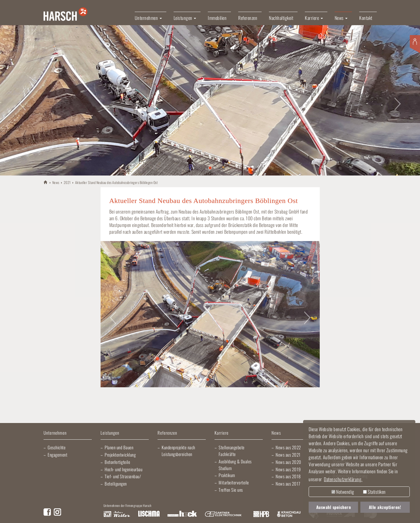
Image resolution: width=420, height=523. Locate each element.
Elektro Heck (182, 514)
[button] (21, 100)
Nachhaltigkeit (281, 18)
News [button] (341, 18)
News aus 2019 (288, 469)
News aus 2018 (288, 476)
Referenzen (248, 18)
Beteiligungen (116, 484)
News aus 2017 (288, 484)
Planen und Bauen (119, 447)
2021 (67, 182)
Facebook (47, 512)
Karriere (222, 433)
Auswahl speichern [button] (334, 507)
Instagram (57, 512)
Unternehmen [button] (148, 18)
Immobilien (217, 18)
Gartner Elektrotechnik (223, 514)
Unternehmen (55, 433)
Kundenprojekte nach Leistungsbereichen (178, 451)
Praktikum (227, 475)
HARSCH (46, 182)
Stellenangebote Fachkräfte (232, 451)
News (56, 182)
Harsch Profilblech (261, 514)
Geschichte (57, 447)
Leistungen (110, 433)
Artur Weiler (117, 514)
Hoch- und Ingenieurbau (123, 469)
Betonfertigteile (117, 462)
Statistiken (374, 492)
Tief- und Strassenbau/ (123, 476)
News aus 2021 (288, 455)
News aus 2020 (288, 462)
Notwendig (343, 492)
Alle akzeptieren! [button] (385, 507)
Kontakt (366, 18)
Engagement (57, 455)
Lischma (149, 514)
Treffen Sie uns (231, 490)
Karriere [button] (314, 18)
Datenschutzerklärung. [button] (343, 479)
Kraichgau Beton (289, 514)
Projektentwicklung (120, 455)
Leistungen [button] (185, 18)
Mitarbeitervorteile (234, 482)
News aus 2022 (288, 447)
